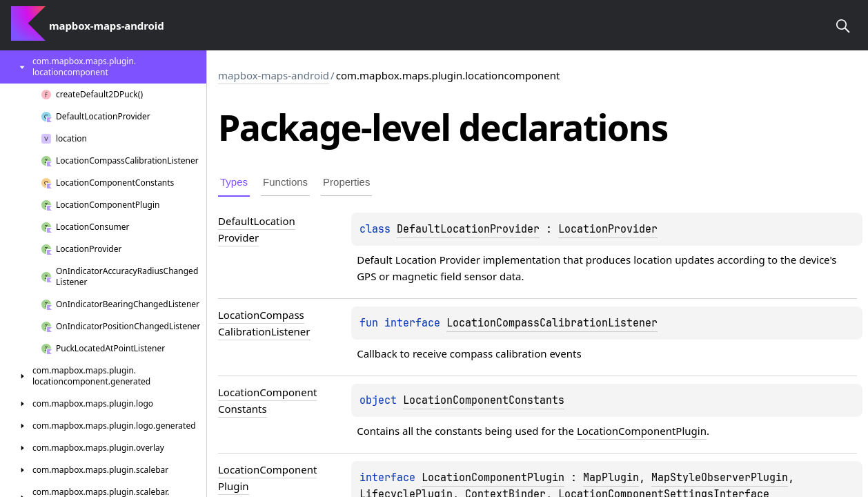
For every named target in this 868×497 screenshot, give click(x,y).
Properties (346, 182)
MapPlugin (611, 478)
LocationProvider (608, 229)
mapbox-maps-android (274, 75)
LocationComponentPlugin (642, 431)
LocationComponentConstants (484, 400)
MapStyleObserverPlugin (720, 478)
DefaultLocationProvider (468, 229)
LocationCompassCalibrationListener (552, 323)
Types (234, 182)
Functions (285, 182)
